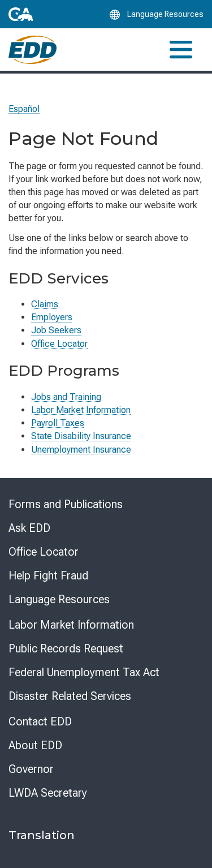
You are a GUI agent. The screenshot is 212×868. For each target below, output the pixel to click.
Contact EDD (40, 721)
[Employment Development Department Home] (33, 50)
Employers (52, 317)
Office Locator (59, 344)
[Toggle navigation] (181, 50)
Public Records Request (66, 648)
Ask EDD (29, 528)
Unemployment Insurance (81, 450)
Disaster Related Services (70, 696)
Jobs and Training (66, 397)
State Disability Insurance (81, 436)
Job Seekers (56, 330)
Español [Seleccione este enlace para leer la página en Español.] (24, 109)
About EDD (35, 745)
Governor (31, 769)
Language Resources (59, 599)
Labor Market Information (81, 410)
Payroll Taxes (58, 423)
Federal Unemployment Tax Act (84, 672)
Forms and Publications (66, 504)
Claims (45, 304)
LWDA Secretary (48, 793)
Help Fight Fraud (48, 575)
